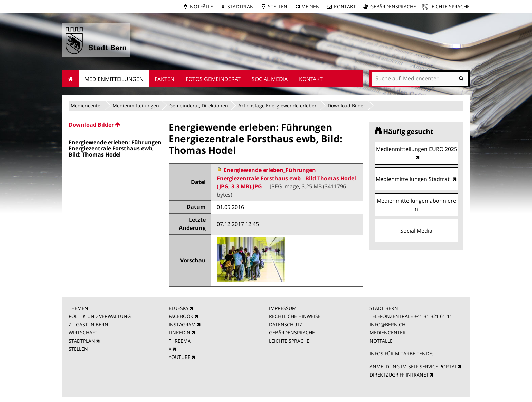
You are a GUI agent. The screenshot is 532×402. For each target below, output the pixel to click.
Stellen (278, 7)
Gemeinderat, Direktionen (199, 105)
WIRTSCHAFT (83, 333)
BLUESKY (179, 308)
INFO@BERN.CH (387, 324)
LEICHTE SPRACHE (289, 341)
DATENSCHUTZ (286, 324)
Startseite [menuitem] (71, 78)
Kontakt (345, 7)
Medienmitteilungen (136, 105)
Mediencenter (87, 105)
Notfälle (202, 7)
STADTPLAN (82, 341)
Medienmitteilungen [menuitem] (114, 79)
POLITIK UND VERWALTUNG (100, 316)
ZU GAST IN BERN (88, 324)
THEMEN (78, 308)
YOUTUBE (179, 357)
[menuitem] (116, 125)
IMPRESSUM (283, 308)
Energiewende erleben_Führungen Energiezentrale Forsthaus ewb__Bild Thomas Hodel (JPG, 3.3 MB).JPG (286, 178)
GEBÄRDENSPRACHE (292, 333)
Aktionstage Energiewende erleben (278, 105)
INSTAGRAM (182, 324)
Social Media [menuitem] (270, 79)
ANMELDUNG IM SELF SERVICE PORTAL (413, 367)
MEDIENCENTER (388, 333)
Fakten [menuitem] (165, 79)
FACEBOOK (181, 316)
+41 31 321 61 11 (433, 316)
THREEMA (180, 341)
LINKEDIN (179, 333)
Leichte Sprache (449, 7)
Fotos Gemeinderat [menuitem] (213, 79)
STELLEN (78, 349)
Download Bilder (347, 105)
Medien (310, 7)
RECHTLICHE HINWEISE (295, 316)
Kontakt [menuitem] (311, 79)
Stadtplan (241, 7)
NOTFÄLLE (381, 341)
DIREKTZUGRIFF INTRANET (399, 375)
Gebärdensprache (393, 7)
